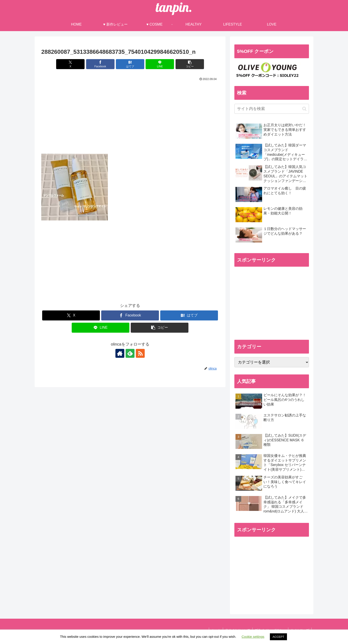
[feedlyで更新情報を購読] (130, 353)
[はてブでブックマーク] (130, 64)
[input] (272, 109)
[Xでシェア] (70, 64)
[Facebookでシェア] (100, 64)
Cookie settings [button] (253, 637)
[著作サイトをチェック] (120, 353)
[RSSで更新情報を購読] (140, 353)
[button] (190, 64)
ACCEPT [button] (278, 637)
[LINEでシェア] (160, 64)
